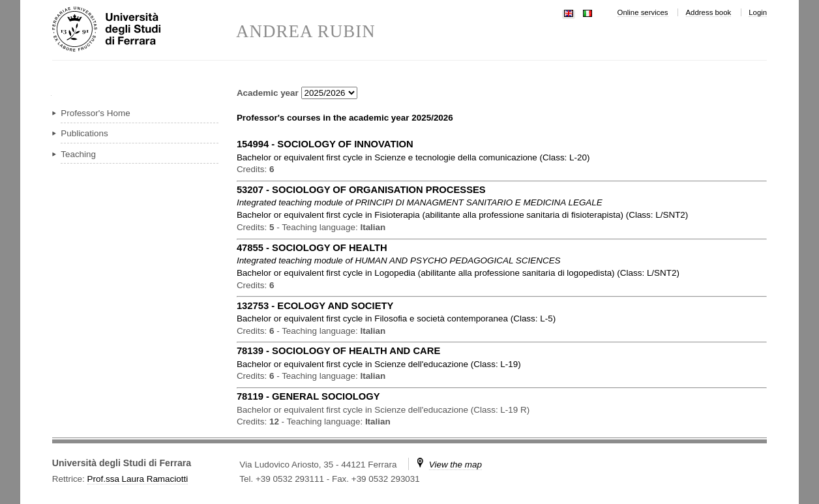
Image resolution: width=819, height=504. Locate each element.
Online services (643, 12)
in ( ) (413, 157)
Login (758, 12)
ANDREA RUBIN (306, 32)
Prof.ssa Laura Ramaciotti (138, 479)
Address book (709, 12)
